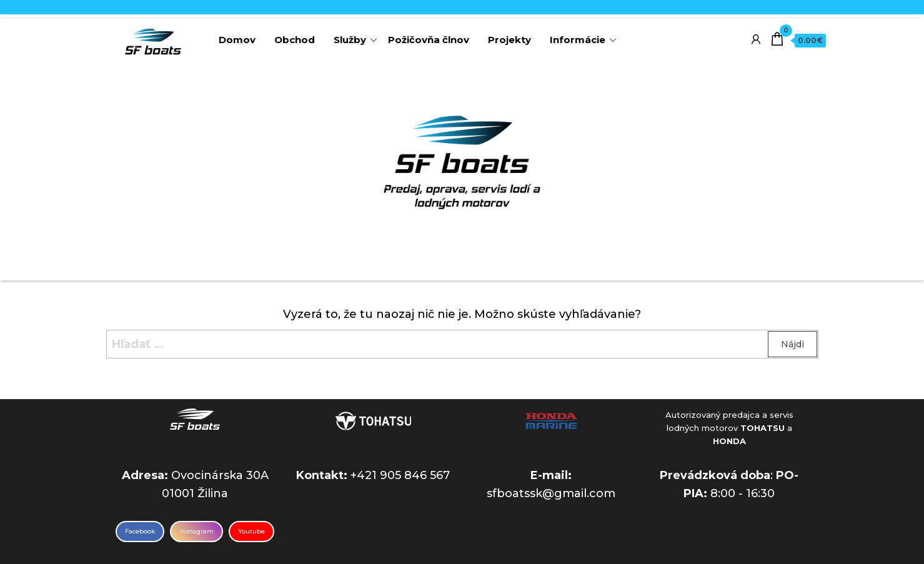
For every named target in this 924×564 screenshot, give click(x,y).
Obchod (295, 40)
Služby (350, 40)
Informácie (578, 40)
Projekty (509, 40)
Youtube (251, 531)
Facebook (140, 531)
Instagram (197, 531)
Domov (237, 40)
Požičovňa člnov (429, 40)
